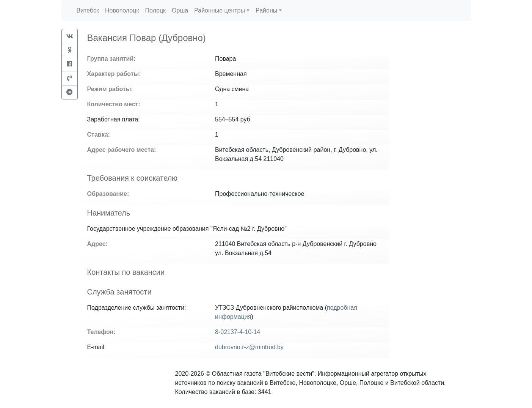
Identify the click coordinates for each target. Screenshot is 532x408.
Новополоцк (122, 10)
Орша (180, 10)
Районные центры (220, 10)
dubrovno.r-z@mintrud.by (249, 347)
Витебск (88, 10)
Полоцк (155, 10)
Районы (266, 10)
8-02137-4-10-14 (238, 332)
